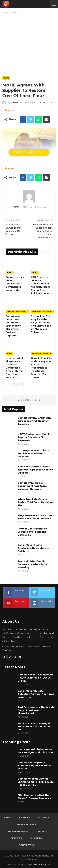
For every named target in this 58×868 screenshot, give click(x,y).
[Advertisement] (29, 44)
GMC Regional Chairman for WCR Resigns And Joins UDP (36, 751)
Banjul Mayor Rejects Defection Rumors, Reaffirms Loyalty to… (36, 694)
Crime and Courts (41, 353)
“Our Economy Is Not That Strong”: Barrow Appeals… (34, 796)
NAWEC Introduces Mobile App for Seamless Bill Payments (34, 437)
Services (16, 838)
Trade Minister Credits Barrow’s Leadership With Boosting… (34, 564)
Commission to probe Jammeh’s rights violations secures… (34, 766)
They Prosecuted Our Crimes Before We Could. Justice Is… (36, 517)
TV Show (25, 818)
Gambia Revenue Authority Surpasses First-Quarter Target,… (34, 421)
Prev (10, 384)
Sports (43, 831)
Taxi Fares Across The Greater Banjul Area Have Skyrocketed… (37, 710)
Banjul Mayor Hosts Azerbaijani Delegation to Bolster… (33, 548)
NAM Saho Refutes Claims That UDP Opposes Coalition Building (35, 470)
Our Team (36, 838)
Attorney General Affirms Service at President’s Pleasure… (33, 453)
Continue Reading (29, 152)
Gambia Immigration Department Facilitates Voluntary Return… (32, 486)
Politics (44, 818)
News (6, 78)
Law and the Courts (17, 311)
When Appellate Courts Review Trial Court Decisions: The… (36, 502)
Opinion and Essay (18, 831)
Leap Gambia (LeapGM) (38, 865)
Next (18, 384)
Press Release (27, 824)
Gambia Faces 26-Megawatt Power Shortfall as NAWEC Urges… (35, 678)
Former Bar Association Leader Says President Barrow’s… (32, 532)
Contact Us (27, 845)
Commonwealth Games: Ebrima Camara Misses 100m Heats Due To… (36, 782)
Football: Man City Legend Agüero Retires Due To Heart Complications (43, 231)
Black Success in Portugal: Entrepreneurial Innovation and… (34, 726)
